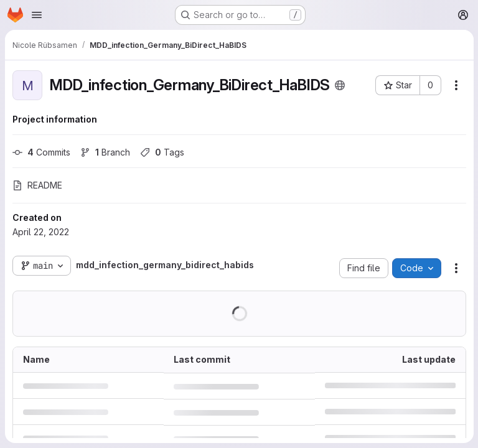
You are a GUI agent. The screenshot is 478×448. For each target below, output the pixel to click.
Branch (105, 152)
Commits (41, 152)
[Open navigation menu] (37, 15)
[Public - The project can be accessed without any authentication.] (340, 85)
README (37, 185)
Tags (162, 152)
